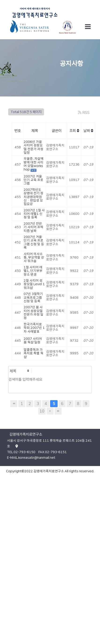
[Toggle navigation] (88, 27)
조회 (74, 131)
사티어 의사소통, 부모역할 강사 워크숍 (34, 258)
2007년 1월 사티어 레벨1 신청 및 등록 (34, 214)
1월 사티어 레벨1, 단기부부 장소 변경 (33, 271)
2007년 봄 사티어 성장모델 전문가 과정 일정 (33, 313)
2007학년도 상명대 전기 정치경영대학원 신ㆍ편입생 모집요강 (33, 197)
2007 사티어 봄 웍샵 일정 (33, 340)
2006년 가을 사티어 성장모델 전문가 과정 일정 (33, 147)
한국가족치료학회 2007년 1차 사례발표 (34, 328)
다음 (50, 411)
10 (42, 411)
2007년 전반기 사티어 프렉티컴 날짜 (33, 227)
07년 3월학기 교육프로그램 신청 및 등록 (33, 297)
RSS (84, 113)
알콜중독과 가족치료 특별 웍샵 (33, 353)
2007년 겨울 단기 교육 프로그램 (33, 180)
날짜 (88, 131)
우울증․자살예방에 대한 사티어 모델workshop (34, 164)
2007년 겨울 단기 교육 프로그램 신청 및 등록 (34, 242)
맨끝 (58, 411)
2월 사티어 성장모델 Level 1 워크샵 (34, 284)
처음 (14, 404)
